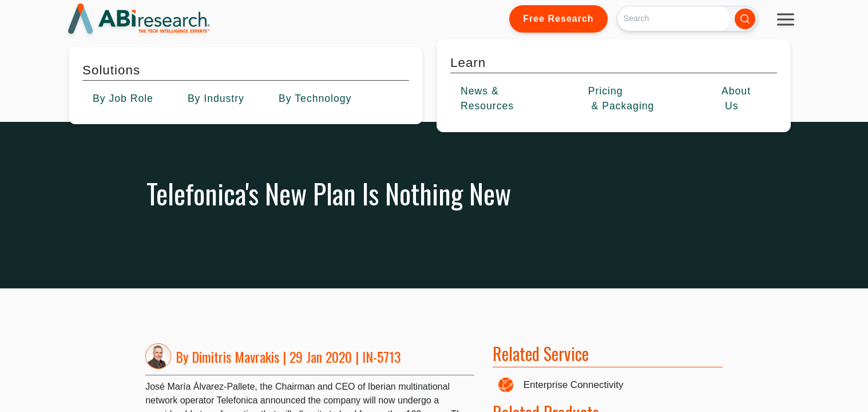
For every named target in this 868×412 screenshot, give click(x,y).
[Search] (674, 19)
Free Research (558, 19)
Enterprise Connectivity (574, 385)
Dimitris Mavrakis (235, 356)
